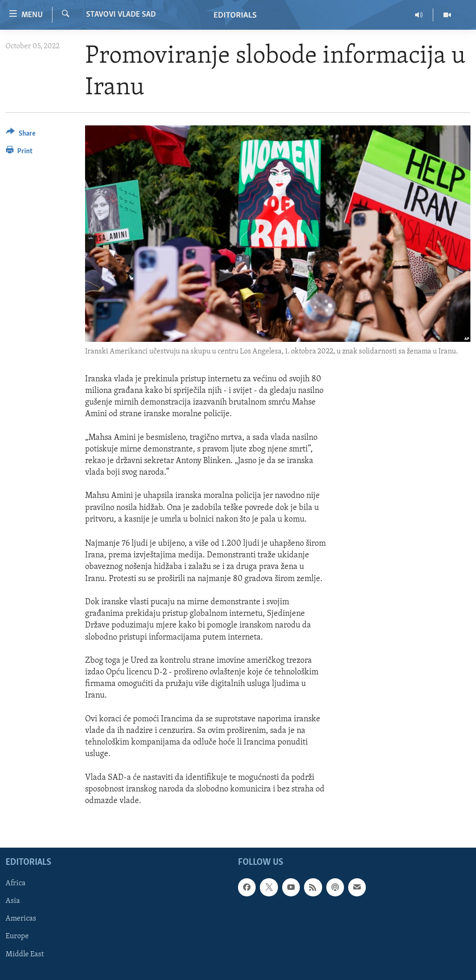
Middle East (25, 954)
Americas (21, 919)
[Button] (21, 135)
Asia (13, 902)
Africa (16, 884)
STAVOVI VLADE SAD (121, 15)
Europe (17, 937)
